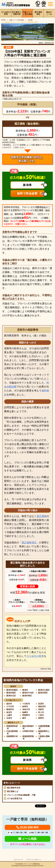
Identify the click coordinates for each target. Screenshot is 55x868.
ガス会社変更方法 (15, 799)
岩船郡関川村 (12, 736)
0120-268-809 (27, 827)
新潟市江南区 (44, 690)
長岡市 (41, 718)
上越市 (9, 715)
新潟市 (25, 690)
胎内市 (9, 704)
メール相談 (28, 839)
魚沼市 (9, 712)
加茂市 (41, 704)
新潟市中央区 (28, 693)
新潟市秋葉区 (12, 690)
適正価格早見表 (14, 788)
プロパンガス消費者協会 (32, 864)
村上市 (41, 712)
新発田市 (10, 709)
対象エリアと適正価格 (27, 13)
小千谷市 (10, 706)
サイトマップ (18, 860)
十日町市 (26, 704)
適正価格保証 (38, 13)
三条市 (41, 715)
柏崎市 (25, 712)
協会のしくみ (49, 13)
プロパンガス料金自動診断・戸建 (21, 795)
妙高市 (25, 706)
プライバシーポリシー (34, 860)
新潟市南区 (11, 693)
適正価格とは (13, 791)
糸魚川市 (26, 709)
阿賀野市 (26, 715)
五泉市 (9, 718)
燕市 (24, 718)
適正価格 (42, 516)
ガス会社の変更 (6, 13)
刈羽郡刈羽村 (28, 731)
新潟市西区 (43, 693)
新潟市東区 (27, 696)
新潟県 (30, 20)
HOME (3, 20)
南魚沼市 (42, 706)
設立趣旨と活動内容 (17, 13)
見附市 (41, 709)
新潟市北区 (11, 696)
